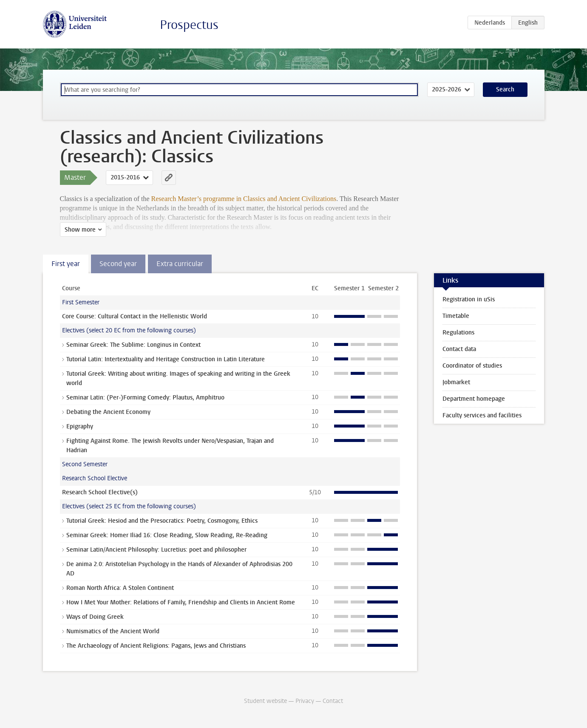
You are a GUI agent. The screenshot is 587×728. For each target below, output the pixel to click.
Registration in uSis (469, 299)
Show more (80, 230)
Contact (333, 701)
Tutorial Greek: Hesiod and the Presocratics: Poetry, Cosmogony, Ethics (162, 521)
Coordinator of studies (472, 366)
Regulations (458, 333)
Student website (265, 701)
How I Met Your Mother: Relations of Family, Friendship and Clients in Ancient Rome (181, 602)
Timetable (456, 316)
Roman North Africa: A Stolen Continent (120, 588)
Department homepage (474, 399)
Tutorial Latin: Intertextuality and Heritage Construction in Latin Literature (166, 359)
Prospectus (189, 25)
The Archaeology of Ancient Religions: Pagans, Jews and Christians (156, 646)
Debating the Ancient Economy (108, 412)
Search (505, 89)
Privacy (305, 701)
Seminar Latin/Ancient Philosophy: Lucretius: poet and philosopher (156, 550)
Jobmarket (456, 382)
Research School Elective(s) (100, 492)
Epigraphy (80, 426)
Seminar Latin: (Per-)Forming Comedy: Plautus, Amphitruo (145, 398)
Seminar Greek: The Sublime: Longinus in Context (133, 345)
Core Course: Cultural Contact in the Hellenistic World (135, 316)
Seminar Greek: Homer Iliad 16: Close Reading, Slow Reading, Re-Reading (167, 535)
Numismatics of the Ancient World (113, 631)
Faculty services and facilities (482, 415)
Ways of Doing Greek (95, 617)
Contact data (459, 349)
